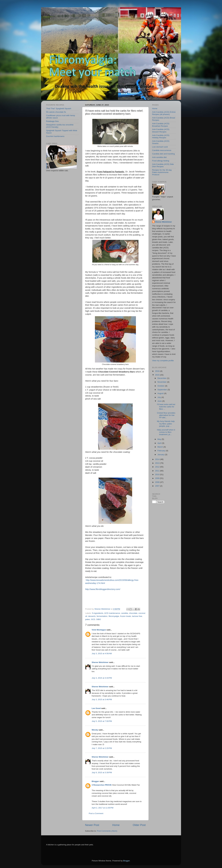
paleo (88, 619)
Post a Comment (96, 813)
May (160, 439)
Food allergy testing (161, 161)
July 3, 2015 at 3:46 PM (102, 699)
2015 (158, 375)
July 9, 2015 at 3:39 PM (102, 772)
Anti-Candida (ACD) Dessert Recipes (161, 130)
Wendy (95, 730)
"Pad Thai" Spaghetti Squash (59, 109)
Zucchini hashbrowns (55, 136)
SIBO (99, 619)
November (162, 382)
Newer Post (92, 825)
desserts (92, 616)
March (160, 447)
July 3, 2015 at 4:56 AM (102, 653)
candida (125, 613)
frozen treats (126, 616)
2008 (158, 482)
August (161, 393)
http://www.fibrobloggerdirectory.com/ (103, 589)
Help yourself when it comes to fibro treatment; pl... (166, 432)
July (160, 397)
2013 (158, 463)
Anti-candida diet (159, 157)
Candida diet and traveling (164, 154)
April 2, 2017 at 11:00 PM (103, 808)
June (160, 401)
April (160, 443)
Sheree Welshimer (100, 662)
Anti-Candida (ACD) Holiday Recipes (161, 136)
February (162, 451)
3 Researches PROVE (102, 785)
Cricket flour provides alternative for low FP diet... (166, 415)
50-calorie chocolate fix (56, 112)
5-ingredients (98, 613)
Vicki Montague (99, 630)
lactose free (137, 616)
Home (116, 825)
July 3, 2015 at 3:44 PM (102, 678)
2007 (158, 486)
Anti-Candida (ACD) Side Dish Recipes (163, 165)
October (161, 386)
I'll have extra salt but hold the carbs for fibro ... (166, 407)
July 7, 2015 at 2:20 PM (102, 748)
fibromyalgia (114, 616)
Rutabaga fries (53, 121)
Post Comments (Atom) (107, 831)
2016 (158, 371)
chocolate (133, 613)
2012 (158, 467)
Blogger (95, 781)
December (162, 378)
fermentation (102, 616)
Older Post (139, 825)
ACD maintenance (112, 613)
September (163, 390)
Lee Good (96, 708)
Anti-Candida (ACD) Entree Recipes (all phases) (164, 113)
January (161, 455)
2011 (158, 471)
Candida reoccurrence (162, 150)
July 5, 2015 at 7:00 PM (102, 721)
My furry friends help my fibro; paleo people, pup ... (166, 424)
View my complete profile (163, 361)
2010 (158, 474)
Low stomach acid (160, 147)
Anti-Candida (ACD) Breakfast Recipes (161, 125)
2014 (158, 459)
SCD (93, 619)
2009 (158, 478)
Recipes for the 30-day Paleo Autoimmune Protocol (162, 172)
